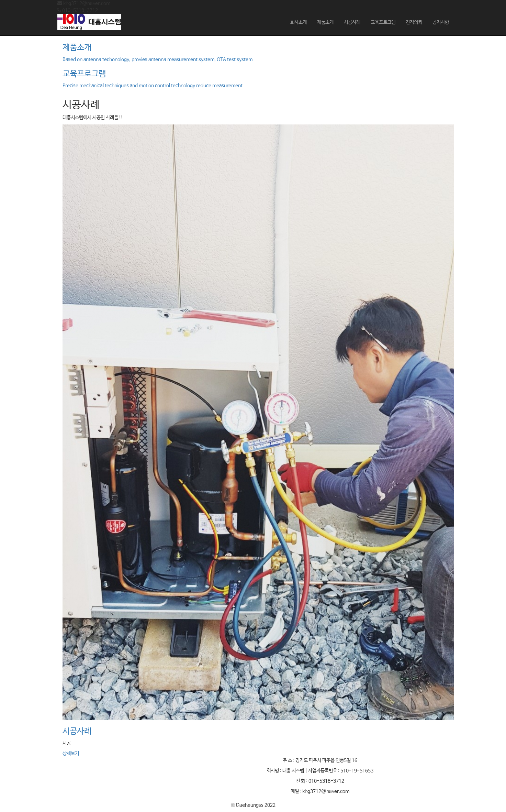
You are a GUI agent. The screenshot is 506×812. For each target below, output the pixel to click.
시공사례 (352, 22)
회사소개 (299, 22)
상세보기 (71, 754)
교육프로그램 (383, 22)
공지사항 (441, 22)
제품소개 (325, 22)
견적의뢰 (414, 22)
